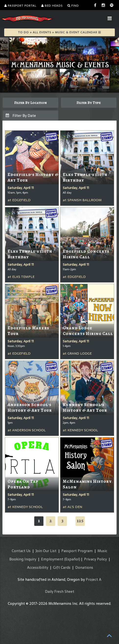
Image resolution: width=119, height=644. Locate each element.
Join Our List (46, 551)
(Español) (72, 559)
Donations (84, 567)
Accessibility (38, 567)
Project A (94, 579)
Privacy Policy (95, 559)
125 (80, 521)
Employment (52, 559)
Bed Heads (52, 6)
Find (73, 6)
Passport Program (77, 551)
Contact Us (21, 551)
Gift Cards (62, 567)
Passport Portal (20, 6)
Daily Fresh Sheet (60, 591)
